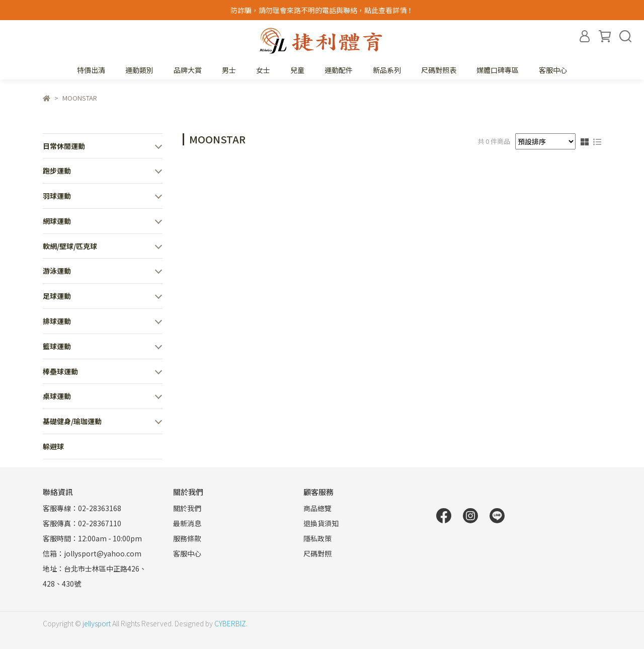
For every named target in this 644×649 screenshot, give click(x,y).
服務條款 (187, 538)
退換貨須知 (321, 523)
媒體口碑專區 (498, 70)
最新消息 (187, 523)
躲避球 (53, 446)
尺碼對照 (317, 553)
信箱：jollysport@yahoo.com (92, 553)
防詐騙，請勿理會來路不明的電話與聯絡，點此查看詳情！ (322, 10)
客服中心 (553, 70)
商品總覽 (317, 508)
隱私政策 (317, 538)
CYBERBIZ (230, 623)
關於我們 (187, 508)
